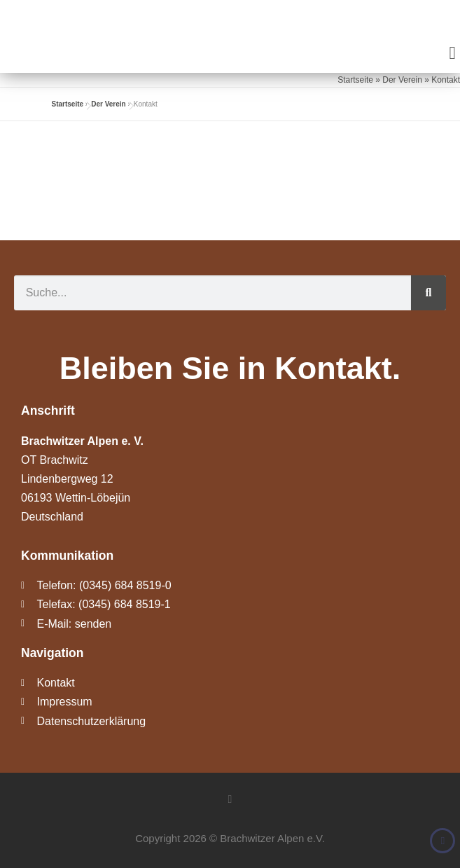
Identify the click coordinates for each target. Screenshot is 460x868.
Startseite (355, 80)
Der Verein (402, 80)
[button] (452, 53)
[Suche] (428, 293)
